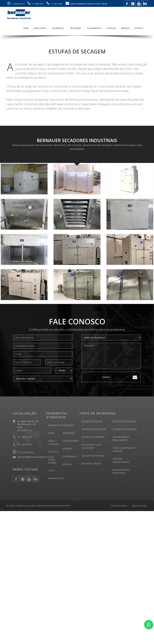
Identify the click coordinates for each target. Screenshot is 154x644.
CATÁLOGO (111, 28)
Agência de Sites (139, 506)
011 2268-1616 (25, 437)
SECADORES (76, 28)
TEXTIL (52, 471)
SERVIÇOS (125, 28)
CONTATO (139, 28)
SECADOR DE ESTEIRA (93, 456)
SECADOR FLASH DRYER (94, 429)
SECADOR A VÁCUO (91, 464)
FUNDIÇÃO (68, 426)
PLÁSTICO (53, 452)
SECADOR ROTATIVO (92, 422)
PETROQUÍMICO (71, 441)
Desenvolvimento (119, 506)
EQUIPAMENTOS (94, 28)
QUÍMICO (67, 449)
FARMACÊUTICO (56, 479)
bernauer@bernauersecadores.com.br (36, 457)
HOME (26, 28)
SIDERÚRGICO (70, 457)
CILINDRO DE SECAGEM (124, 429)
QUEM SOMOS (40, 28)
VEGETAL (67, 465)
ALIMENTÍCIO (55, 426)
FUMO (51, 433)
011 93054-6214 (23, 453)
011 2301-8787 (25, 445)
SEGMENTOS (58, 28)
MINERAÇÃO (69, 433)
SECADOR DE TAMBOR (93, 437)
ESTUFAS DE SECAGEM (124, 422)
